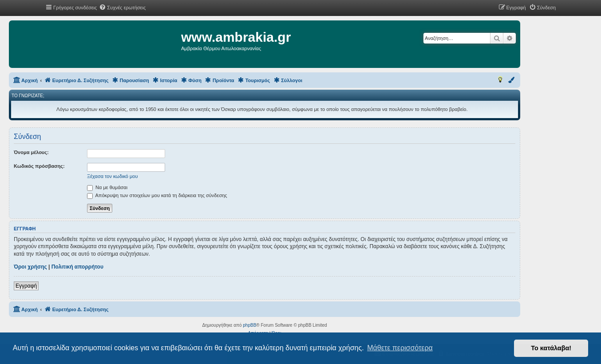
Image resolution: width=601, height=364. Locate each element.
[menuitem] (122, 8)
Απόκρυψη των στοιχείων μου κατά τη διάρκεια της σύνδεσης (157, 195)
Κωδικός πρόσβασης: (39, 166)
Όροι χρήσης (30, 267)
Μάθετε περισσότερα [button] (400, 348)
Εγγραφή (26, 286)
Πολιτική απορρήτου (77, 267)
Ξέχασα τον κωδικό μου (113, 176)
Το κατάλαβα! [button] (551, 348)
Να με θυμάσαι (107, 187)
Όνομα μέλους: (31, 152)
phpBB (249, 325)
